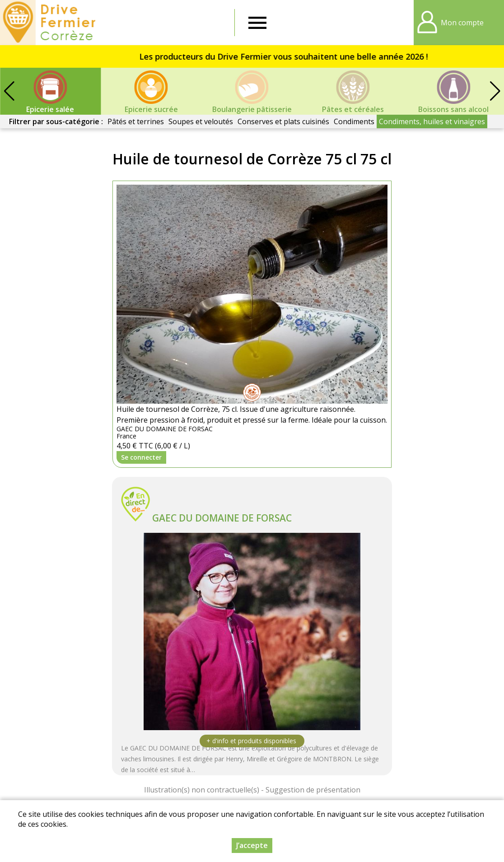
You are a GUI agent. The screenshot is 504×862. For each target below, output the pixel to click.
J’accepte (252, 845)
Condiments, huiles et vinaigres (432, 121)
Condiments (354, 121)
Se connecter (141, 457)
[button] (495, 91)
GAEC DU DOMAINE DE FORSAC (222, 518)
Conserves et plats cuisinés (283, 121)
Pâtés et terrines (136, 121)
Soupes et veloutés (201, 121)
